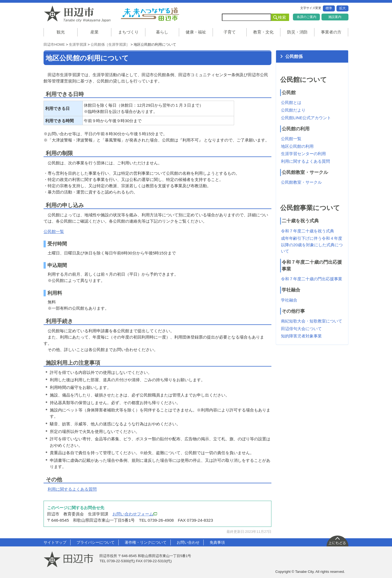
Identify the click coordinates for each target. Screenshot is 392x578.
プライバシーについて (96, 542)
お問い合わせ (188, 542)
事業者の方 (331, 32)
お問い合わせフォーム (135, 514)
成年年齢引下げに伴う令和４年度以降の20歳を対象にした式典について (312, 245)
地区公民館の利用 (297, 146)
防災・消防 (297, 32)
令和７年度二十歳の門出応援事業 (312, 279)
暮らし (162, 32)
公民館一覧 (54, 231)
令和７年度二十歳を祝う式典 (307, 231)
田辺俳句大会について (301, 329)
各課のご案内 (307, 17)
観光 (61, 32)
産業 (94, 32)
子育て (230, 32)
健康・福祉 (196, 32)
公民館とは (291, 102)
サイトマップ (55, 542)
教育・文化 (263, 32)
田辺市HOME (54, 44)
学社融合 (289, 300)
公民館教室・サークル (301, 182)
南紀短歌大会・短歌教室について (312, 321)
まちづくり (128, 32)
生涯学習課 (78, 44)
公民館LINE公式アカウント (306, 118)
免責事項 (217, 542)
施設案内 (335, 17)
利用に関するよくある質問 (72, 489)
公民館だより (293, 110)
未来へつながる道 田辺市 (150, 14)
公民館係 (294, 56)
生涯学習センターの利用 (303, 154)
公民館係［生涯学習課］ (110, 44)
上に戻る (337, 541)
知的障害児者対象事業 (301, 336)
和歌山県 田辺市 (79, 14)
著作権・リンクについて (146, 542)
